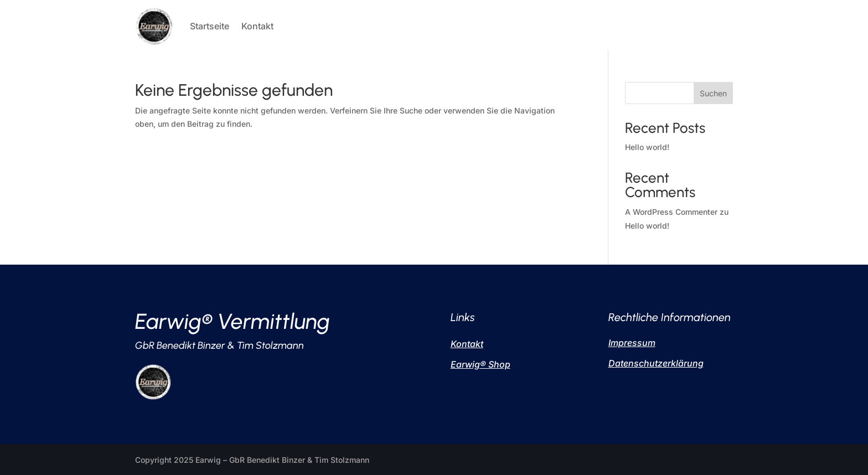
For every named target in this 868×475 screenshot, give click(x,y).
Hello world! (647, 147)
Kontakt (257, 26)
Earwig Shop (480, 364)
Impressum (632, 343)
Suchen (713, 93)
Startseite (210, 26)
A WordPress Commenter (671, 212)
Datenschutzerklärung (656, 363)
